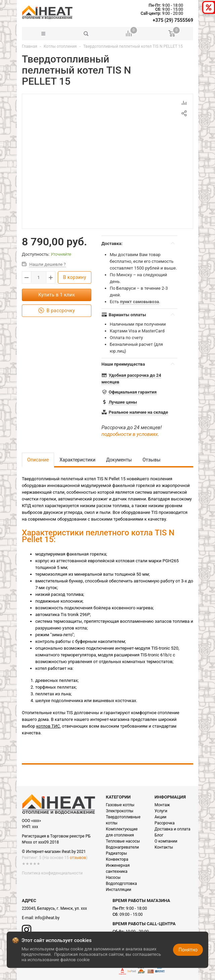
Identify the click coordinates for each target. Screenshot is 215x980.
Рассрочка (165, 823)
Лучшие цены (123, 402)
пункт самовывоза (139, 302)
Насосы (113, 877)
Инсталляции (118, 890)
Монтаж (162, 805)
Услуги (161, 811)
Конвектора (117, 859)
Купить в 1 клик (57, 295)
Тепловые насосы (123, 841)
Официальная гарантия (133, 392)
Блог (159, 835)
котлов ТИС (48, 726)
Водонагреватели (122, 847)
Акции (160, 817)
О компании (166, 841)
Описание (38, 460)
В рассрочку (57, 311)
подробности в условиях (130, 434)
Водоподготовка (121, 884)
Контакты (164, 847)
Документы (119, 460)
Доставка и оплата (172, 829)
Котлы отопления (60, 46)
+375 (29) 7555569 (173, 20)
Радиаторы (116, 853)
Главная (30, 46)
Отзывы (151, 460)
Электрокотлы (120, 811)
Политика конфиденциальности (52, 873)
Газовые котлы (120, 805)
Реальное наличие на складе (138, 412)
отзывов (78, 858)
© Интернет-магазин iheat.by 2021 (54, 852)
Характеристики (77, 460)
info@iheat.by (47, 918)
